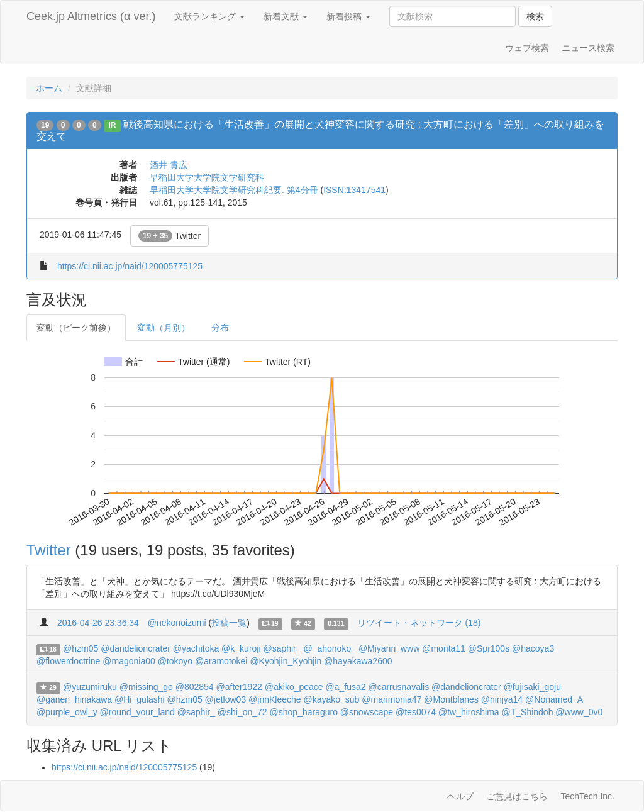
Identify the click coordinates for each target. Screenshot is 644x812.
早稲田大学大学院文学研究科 (207, 177)
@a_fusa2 (346, 687)
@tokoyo (175, 661)
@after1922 (239, 687)
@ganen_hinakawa (74, 699)
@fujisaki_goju (532, 687)
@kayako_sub (331, 699)
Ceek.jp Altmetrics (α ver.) (91, 16)
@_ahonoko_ (330, 648)
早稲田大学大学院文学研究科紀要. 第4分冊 (234, 190)
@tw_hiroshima (469, 712)
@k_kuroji (241, 648)
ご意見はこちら (517, 796)
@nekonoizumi (177, 623)
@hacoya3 (533, 648)
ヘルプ (460, 796)
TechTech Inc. (587, 796)
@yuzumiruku (90, 687)
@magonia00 (129, 661)
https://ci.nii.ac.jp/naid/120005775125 (130, 266)
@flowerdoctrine (68, 661)
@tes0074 (416, 712)
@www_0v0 (579, 712)
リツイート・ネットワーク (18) (419, 623)
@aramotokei (221, 661)
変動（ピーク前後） (76, 328)
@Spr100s (489, 648)
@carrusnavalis (398, 687)
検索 (535, 16)
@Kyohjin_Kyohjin (286, 661)
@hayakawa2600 (358, 661)
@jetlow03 (226, 699)
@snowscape (367, 712)
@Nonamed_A (554, 699)
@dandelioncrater (136, 648)
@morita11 (444, 648)
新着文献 (286, 16)
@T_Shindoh (528, 712)
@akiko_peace (294, 687)
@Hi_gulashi (140, 699)
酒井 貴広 (169, 165)
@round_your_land (137, 712)
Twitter (169, 236)
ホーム (49, 88)
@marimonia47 (391, 699)
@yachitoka (196, 648)
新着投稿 (348, 16)
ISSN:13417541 (354, 190)
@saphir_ (282, 648)
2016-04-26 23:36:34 (98, 623)
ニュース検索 (588, 48)
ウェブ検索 (527, 48)
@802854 (195, 687)
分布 (220, 328)
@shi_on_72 (242, 712)
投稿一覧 (229, 623)
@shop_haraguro (304, 712)
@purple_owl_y (67, 712)
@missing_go (146, 687)
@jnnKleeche (275, 699)
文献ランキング (209, 16)
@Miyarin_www (389, 648)
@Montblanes (451, 699)
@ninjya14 (502, 699)
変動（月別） (164, 328)
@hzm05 (80, 648)
